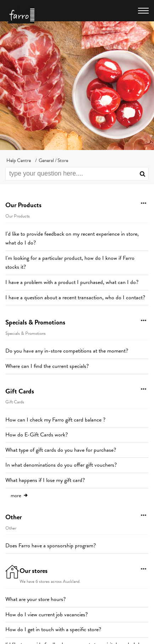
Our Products (23, 205)
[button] (142, 174)
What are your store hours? (35, 599)
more (20, 495)
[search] (77, 174)
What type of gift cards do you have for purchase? (61, 450)
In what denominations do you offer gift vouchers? (61, 465)
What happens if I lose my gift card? (45, 480)
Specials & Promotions (35, 322)
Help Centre (19, 160)
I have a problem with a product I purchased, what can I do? (72, 282)
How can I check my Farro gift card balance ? (55, 420)
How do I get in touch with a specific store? (53, 629)
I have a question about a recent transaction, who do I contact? (75, 297)
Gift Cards (20, 391)
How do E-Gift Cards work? (37, 435)
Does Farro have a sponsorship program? (51, 546)
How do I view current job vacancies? (46, 615)
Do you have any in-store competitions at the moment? (67, 351)
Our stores (34, 571)
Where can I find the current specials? (47, 366)
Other (13, 517)
